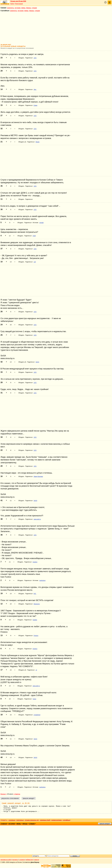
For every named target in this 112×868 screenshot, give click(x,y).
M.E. (35, 594)
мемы (23, 8)
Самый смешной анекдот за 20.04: (16, 803)
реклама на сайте (6, 860)
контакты (15, 860)
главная (4, 824)
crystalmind (37, 715)
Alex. (35, 90)
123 (35, 262)
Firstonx (36, 636)
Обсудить (21, 58)
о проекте (22, 860)
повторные (20, 820)
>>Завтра (17, 794)
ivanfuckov (42, 580)
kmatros (35, 562)
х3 (36, 670)
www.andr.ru (37, 519)
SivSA (37, 362)
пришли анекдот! (105, 824)
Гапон (34, 699)
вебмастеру (29, 860)
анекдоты (10, 8)
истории (18, 8)
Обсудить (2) (22, 142)
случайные (66, 820)
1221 (35, 58)
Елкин (35, 105)
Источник (35, 223)
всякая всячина (56, 820)
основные (12, 820)
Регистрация (19, 4)
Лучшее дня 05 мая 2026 (18, 1)
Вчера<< (4, 794)
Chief (34, 236)
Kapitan (35, 620)
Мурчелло (37, 604)
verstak (42, 223)
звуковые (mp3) (45, 820)
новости (37, 860)
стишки (34, 8)
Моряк (37, 142)
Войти (12, 4)
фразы (29, 8)
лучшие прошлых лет (32, 820)
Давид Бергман (38, 477)
